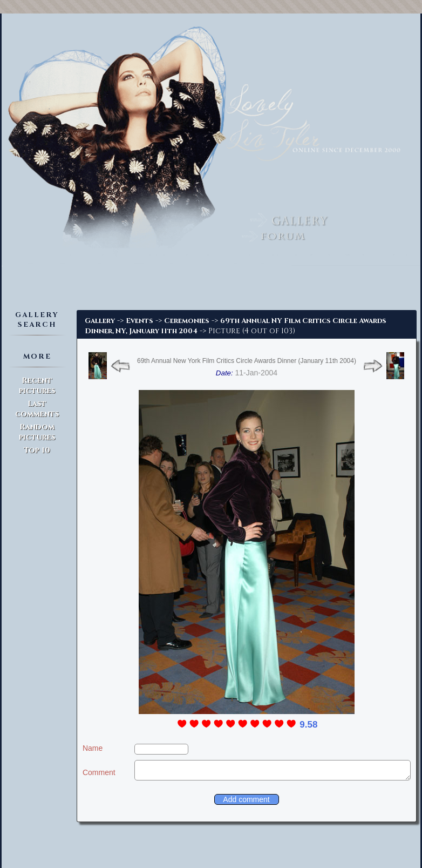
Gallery (100, 321)
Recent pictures (37, 386)
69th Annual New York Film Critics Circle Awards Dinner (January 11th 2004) (247, 361)
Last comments (37, 409)
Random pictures (37, 432)
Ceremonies (187, 321)
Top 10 (37, 450)
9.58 (308, 725)
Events (139, 321)
